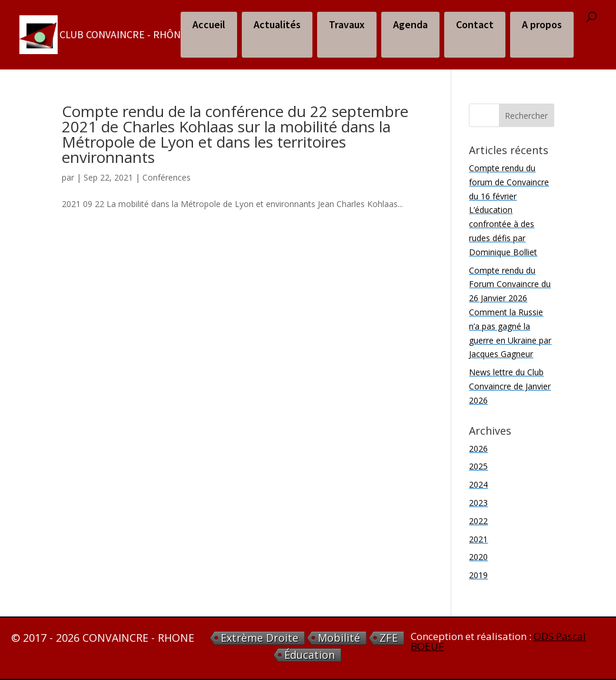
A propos (542, 24)
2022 (478, 521)
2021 (478, 539)
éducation (309, 655)
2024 (478, 484)
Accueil (209, 24)
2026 (478, 449)
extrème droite (259, 638)
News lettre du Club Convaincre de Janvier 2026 (510, 386)
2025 (478, 466)
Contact (475, 24)
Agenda (410, 24)
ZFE (389, 638)
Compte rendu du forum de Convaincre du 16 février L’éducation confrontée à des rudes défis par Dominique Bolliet (509, 210)
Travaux (347, 24)
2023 (478, 503)
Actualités (277, 24)
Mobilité (339, 638)
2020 (478, 557)
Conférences (167, 177)
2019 (478, 575)
